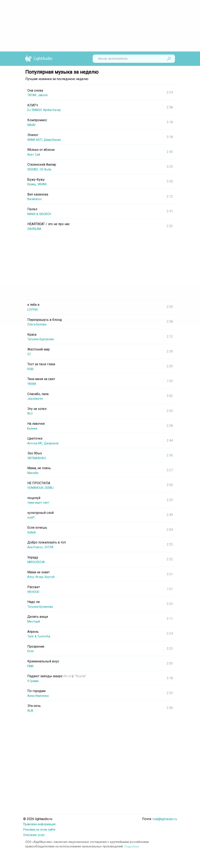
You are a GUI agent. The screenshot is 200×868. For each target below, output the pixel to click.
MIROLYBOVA (37, 562)
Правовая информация (41, 824)
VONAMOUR (36, 488)
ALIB (31, 710)
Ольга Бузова (38, 324)
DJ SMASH (35, 110)
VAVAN (44, 184)
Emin (31, 651)
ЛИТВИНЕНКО (38, 458)
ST (29, 354)
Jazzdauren (36, 399)
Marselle (34, 473)
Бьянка (33, 428)
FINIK (31, 666)
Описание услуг (35, 834)
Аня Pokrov (36, 547)
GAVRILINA (35, 229)
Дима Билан (55, 140)
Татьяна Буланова (41, 607)
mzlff (31, 517)
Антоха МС (35, 443)
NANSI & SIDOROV (41, 214)
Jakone (43, 95)
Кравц (32, 184)
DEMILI (52, 488)
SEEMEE (34, 169)
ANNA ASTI (36, 140)
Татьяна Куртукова (42, 339)
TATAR (32, 95)
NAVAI (32, 125)
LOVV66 (33, 309)
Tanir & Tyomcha (39, 636)
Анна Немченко (39, 696)
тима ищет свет (39, 502)
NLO (30, 413)
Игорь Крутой (47, 577)
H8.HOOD (34, 592)
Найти (169, 59)
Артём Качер (55, 110)
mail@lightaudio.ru (164, 819)
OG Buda (47, 169)
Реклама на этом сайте (41, 829)
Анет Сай (34, 154)
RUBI (31, 369)
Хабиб (32, 532)
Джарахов (53, 443)
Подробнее (132, 846)
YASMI (32, 384)
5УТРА (50, 547)
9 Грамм (34, 681)
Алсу (31, 577)
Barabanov (35, 199)
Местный (34, 621)
